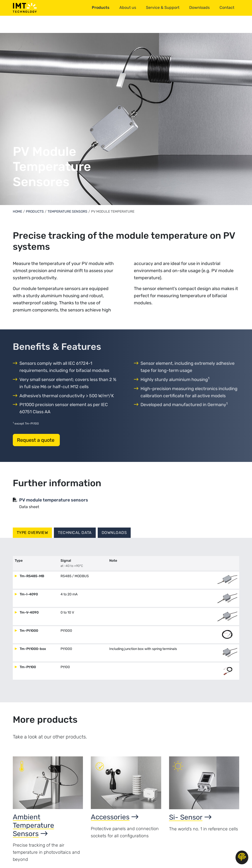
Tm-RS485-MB (32, 576)
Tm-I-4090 (28, 594)
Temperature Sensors (67, 212)
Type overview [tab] (32, 533)
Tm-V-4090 (29, 612)
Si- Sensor (190, 817)
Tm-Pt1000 (29, 631)
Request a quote (36, 440)
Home (17, 212)
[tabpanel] (126, 620)
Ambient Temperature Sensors (33, 825)
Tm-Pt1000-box (32, 649)
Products (35, 212)
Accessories (115, 817)
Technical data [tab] (75, 533)
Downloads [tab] (114, 533)
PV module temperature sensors (54, 500)
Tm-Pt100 (27, 667)
